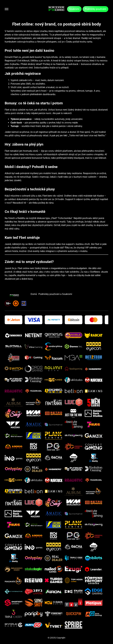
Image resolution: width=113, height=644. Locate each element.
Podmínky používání (95, 9)
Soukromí (74, 9)
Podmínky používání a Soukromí (55, 294)
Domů (34, 294)
